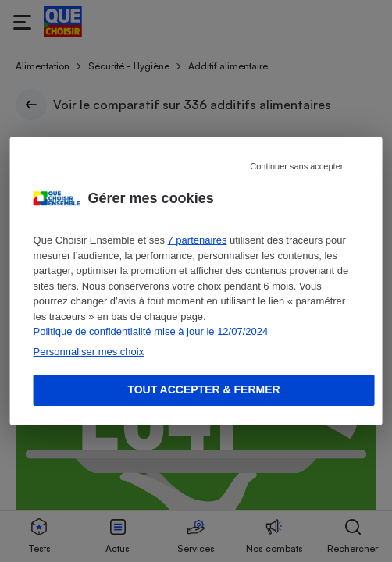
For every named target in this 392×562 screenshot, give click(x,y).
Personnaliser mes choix (89, 352)
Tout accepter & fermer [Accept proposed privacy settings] (203, 389)
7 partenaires (198, 240)
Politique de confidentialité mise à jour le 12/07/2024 (151, 331)
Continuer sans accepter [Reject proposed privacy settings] (296, 166)
